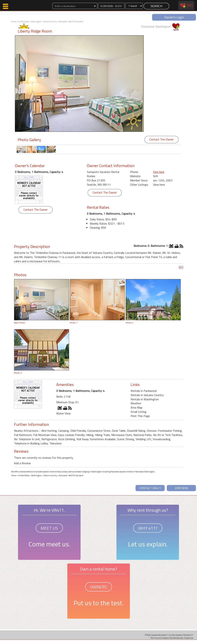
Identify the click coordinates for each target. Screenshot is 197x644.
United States (23, 22)
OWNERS (99, 587)
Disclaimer (189, 638)
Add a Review (22, 463)
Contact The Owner (161, 139)
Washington (36, 22)
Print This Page (140, 416)
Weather (136, 403)
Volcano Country (50, 22)
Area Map (136, 407)
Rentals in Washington (145, 399)
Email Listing (139, 412)
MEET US (49, 528)
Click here (159, 172)
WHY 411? (148, 528)
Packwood (63, 22)
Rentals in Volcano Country (147, 395)
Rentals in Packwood (144, 391)
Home (14, 22)
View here (159, 185)
